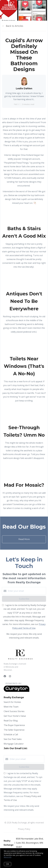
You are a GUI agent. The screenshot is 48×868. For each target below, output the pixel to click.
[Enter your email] (27, 591)
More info (8, 857)
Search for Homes (12, 702)
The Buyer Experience (14, 725)
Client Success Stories (14, 711)
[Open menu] (44, 5)
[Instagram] (10, 676)
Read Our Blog (11, 721)
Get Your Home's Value (15, 716)
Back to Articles (15, 26)
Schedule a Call (11, 734)
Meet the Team (11, 707)
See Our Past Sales (13, 739)
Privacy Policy (24, 829)
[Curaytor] (17, 691)
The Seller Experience (14, 730)
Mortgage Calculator (14, 744)
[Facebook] (5, 676)
